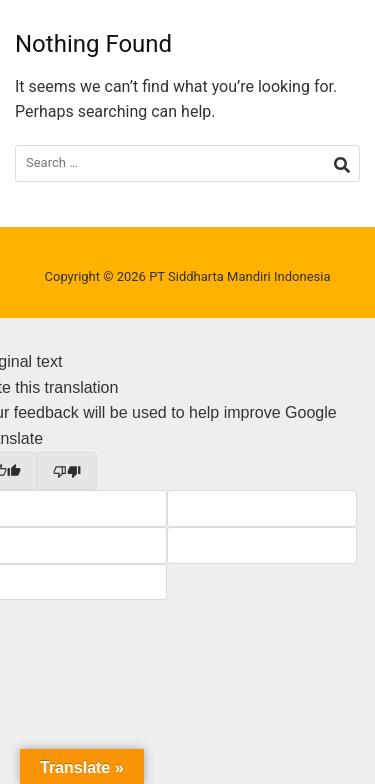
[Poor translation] (67, 471)
